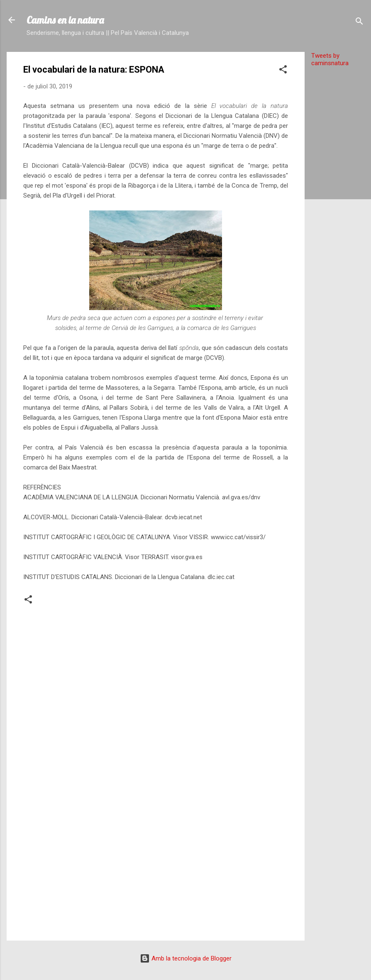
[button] (283, 71)
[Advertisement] (338, 198)
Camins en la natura (65, 20)
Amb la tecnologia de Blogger (186, 958)
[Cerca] (359, 23)
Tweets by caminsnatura (330, 59)
